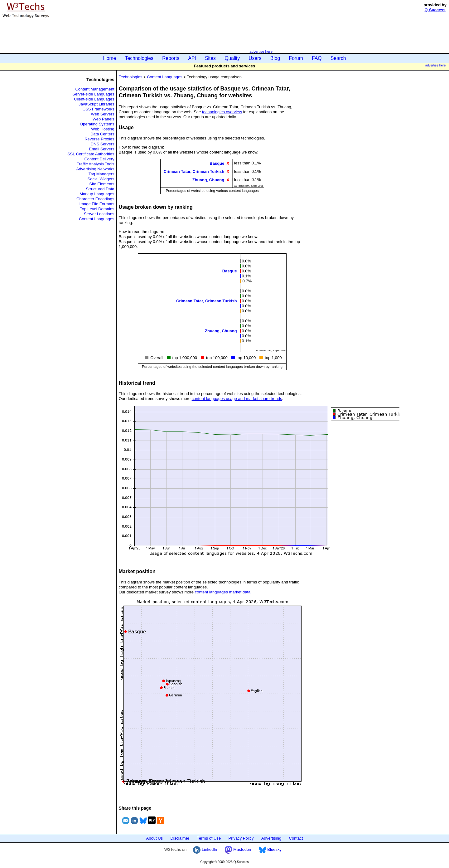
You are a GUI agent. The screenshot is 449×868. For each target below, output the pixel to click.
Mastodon (238, 849)
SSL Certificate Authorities (91, 154)
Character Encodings (95, 199)
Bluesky (270, 849)
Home (110, 58)
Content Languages (97, 219)
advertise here (261, 51)
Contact (296, 838)
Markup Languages (97, 194)
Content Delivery (99, 159)
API (192, 58)
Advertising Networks (95, 169)
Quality (232, 58)
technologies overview (222, 112)
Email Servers (102, 149)
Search (338, 58)
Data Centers (102, 134)
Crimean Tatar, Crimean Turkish (194, 171)
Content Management (95, 89)
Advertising (271, 838)
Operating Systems (97, 124)
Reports (171, 58)
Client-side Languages (94, 99)
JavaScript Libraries (96, 104)
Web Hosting (103, 129)
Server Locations (99, 214)
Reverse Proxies (99, 139)
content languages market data (223, 592)
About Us (154, 838)
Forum (296, 58)
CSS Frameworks (99, 109)
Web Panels (104, 119)
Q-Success (435, 10)
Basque (217, 163)
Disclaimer (180, 838)
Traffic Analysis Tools (95, 164)
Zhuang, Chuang (208, 180)
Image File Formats (97, 204)
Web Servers (103, 114)
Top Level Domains (97, 209)
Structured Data (100, 189)
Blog (275, 58)
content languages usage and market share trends (237, 399)
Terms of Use (209, 838)
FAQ (317, 58)
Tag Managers (101, 174)
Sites (210, 58)
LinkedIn (205, 849)
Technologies (139, 58)
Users (255, 58)
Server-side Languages (93, 94)
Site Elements (102, 184)
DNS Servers (103, 144)
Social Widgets (101, 179)
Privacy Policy (241, 838)
